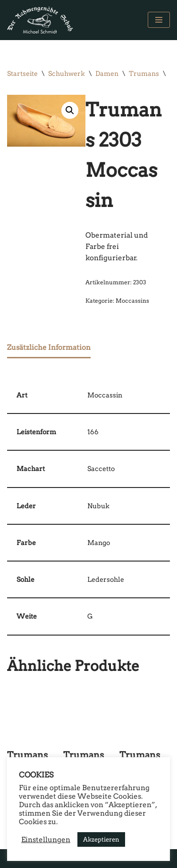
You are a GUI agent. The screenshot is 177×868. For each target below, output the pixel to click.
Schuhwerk (67, 74)
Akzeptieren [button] (101, 839)
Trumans (144, 74)
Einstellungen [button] (46, 840)
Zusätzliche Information (49, 347)
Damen (107, 74)
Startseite (22, 74)
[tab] (49, 348)
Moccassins (132, 301)
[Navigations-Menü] (159, 20)
